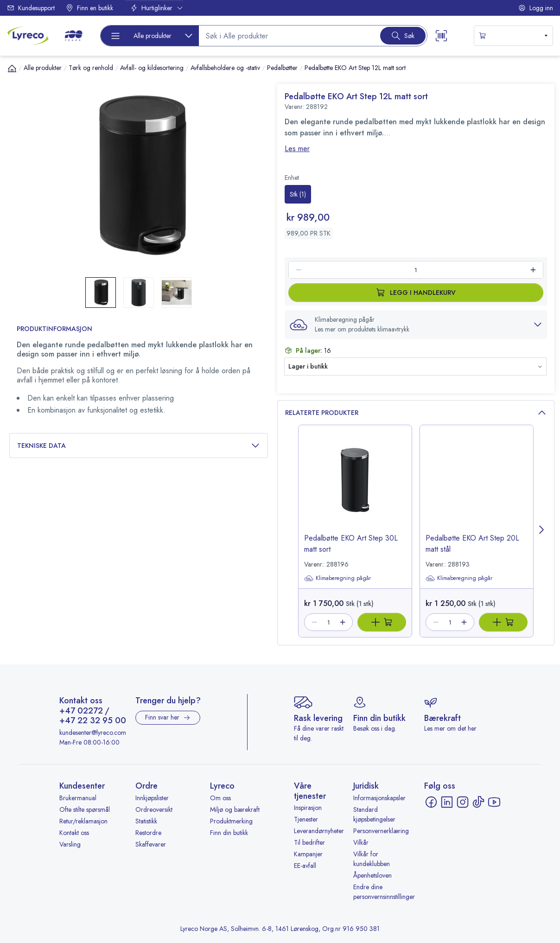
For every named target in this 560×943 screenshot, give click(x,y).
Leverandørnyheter (319, 831)
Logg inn (536, 8)
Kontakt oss (74, 833)
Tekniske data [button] (139, 446)
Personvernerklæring (381, 831)
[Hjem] (12, 68)
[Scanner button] (441, 36)
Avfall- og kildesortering (152, 68)
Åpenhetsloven (372, 875)
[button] (416, 325)
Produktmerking (231, 821)
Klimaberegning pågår (337, 578)
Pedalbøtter (282, 68)
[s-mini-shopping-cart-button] (513, 36)
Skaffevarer (151, 844)
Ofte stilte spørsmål (85, 809)
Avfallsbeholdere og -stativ (225, 68)
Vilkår (361, 842)
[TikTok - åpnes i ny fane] (478, 802)
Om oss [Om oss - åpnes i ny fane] (220, 798)
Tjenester (306, 819)
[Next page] (542, 531)
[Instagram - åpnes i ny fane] (463, 802)
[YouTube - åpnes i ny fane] (494, 802)
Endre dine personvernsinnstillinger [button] (384, 892)
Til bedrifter (309, 842)
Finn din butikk (229, 833)
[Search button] (403, 36)
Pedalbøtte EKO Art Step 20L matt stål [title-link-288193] (472, 544)
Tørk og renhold (91, 68)
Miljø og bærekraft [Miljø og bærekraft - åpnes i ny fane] (235, 809)
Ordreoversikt (154, 809)
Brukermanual (78, 798)
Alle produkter (43, 68)
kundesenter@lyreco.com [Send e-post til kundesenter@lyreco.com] (93, 733)
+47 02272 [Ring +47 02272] (81, 711)
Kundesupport (31, 8)
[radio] (298, 194)
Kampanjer (308, 854)
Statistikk (146, 821)
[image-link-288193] (477, 487)
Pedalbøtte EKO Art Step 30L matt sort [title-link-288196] (351, 544)
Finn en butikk (89, 8)
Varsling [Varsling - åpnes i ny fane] (70, 844)
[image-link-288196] (355, 487)
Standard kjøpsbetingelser (374, 814)
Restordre (148, 833)
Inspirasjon (308, 808)
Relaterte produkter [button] (416, 413)
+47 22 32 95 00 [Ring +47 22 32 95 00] (93, 721)
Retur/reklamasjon (83, 821)
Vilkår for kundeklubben (372, 859)
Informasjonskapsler (379, 798)
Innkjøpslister (152, 798)
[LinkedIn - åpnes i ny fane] (447, 802)
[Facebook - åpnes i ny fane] (431, 802)
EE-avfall (305, 866)
